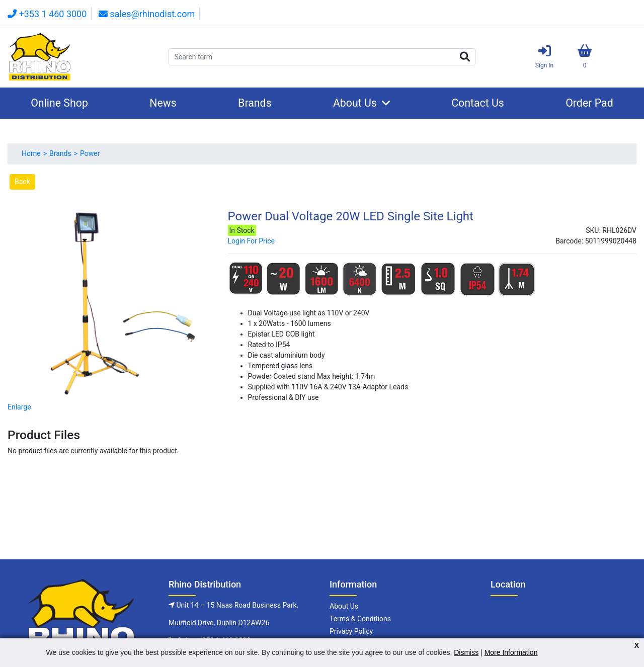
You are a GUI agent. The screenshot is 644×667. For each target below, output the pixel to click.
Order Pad (589, 103)
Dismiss (466, 652)
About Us (355, 103)
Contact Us (478, 103)
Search (465, 57)
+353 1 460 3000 (47, 14)
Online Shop (59, 103)
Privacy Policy (351, 631)
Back (22, 182)
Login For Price (252, 241)
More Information (511, 652)
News (163, 103)
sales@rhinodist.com (147, 14)
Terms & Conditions (360, 619)
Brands (255, 103)
